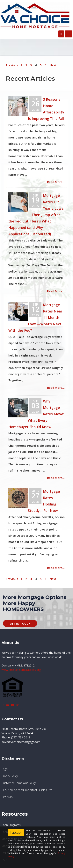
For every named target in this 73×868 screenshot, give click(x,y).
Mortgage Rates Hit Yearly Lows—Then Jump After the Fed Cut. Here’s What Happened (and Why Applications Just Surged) (36, 215)
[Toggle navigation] (69, 34)
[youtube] (13, 705)
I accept (16, 833)
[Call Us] (61, 34)
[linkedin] (8, 705)
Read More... (56, 182)
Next (53, 65)
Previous (12, 65)
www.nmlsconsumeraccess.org (21, 670)
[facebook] (3, 705)
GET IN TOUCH (20, 623)
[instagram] (18, 705)
